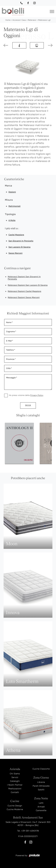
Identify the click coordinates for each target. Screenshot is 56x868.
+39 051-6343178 (30, 831)
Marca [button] (9, 186)
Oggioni (12, 192)
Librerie (41, 782)
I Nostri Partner (15, 785)
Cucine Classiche (41, 769)
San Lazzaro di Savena (19, 247)
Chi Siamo (15, 774)
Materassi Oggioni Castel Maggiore (24, 291)
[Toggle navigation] (52, 12)
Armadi (41, 807)
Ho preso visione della (26, 395)
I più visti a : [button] (12, 228)
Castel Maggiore (16, 235)
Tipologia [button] (10, 214)
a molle (12, 220)
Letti (41, 803)
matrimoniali (14, 206)
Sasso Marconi (16, 253)
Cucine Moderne (15, 809)
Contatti (15, 792)
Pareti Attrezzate (41, 786)
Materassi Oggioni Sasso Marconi (24, 298)
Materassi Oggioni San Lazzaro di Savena (28, 285)
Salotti (41, 790)
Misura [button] (9, 200)
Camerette (41, 810)
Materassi (32, 20)
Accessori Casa (19, 20)
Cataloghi (15, 781)
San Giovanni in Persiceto (21, 241)
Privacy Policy (37, 395)
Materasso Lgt (44, 20)
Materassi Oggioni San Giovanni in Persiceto (24, 278)
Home (8, 20)
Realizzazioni (15, 789)
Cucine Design (15, 806)
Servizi (15, 777)
